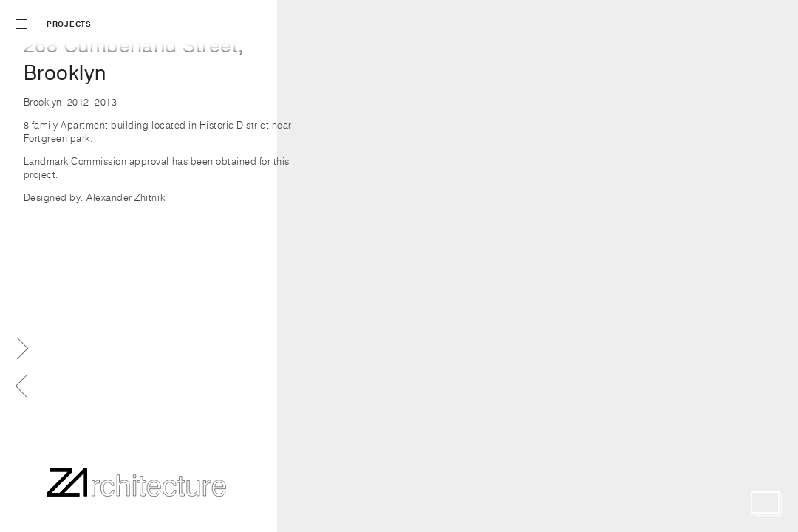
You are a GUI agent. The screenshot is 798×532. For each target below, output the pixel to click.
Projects (69, 24)
